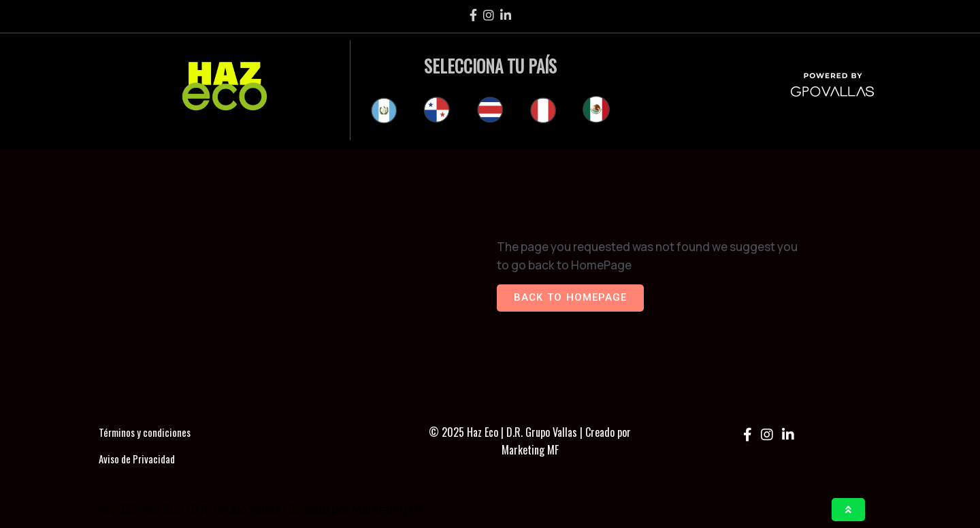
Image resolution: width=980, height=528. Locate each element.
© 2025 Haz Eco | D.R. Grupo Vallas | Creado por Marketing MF (530, 441)
